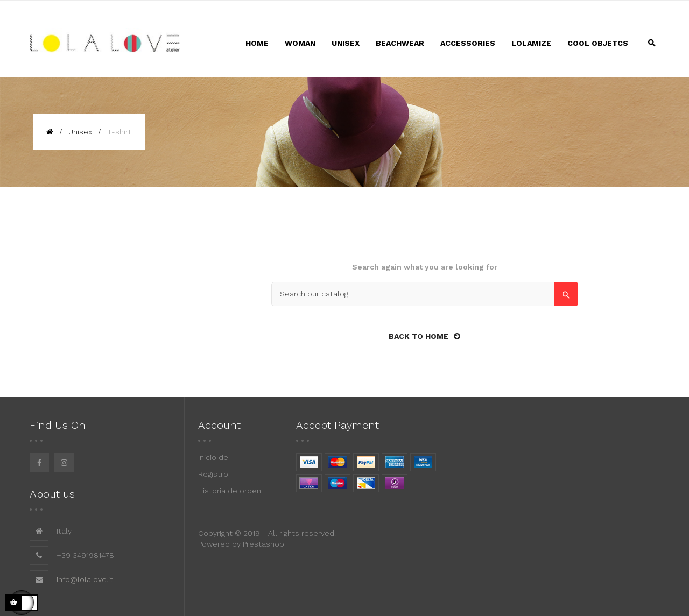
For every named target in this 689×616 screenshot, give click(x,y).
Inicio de (213, 457)
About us (52, 494)
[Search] (425, 294)
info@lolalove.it (85, 579)
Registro (213, 474)
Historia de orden (230, 491)
